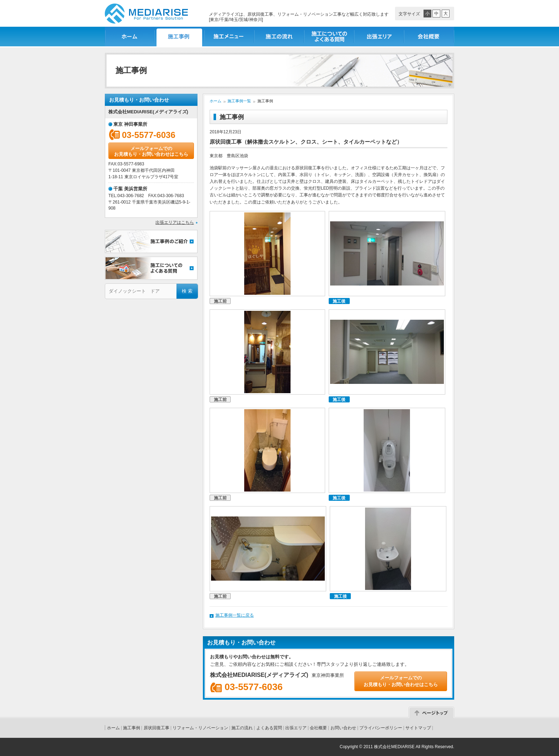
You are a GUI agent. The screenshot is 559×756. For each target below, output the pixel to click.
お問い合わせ (343, 728)
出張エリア (379, 37)
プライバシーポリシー (381, 728)
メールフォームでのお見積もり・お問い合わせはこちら (151, 151)
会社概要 (429, 37)
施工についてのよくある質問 (329, 37)
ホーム (130, 37)
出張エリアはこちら (175, 222)
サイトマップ (418, 728)
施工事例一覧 (180, 37)
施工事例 (132, 728)
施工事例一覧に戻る (235, 615)
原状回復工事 (157, 728)
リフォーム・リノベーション (200, 728)
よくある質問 (269, 728)
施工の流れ (279, 37)
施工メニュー (230, 37)
